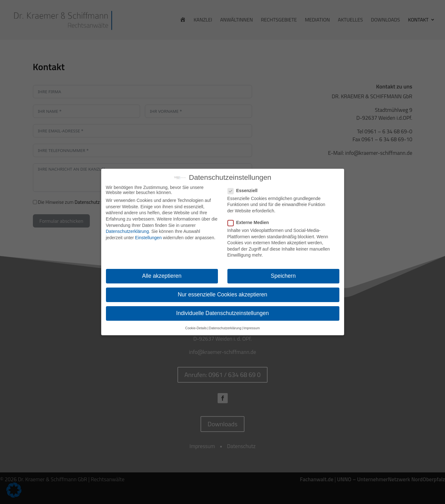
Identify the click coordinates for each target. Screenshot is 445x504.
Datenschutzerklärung (127, 231)
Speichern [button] (283, 276)
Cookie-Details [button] (196, 328)
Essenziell (245, 191)
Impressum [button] (251, 328)
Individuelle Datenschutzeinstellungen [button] (222, 313)
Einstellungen (148, 238)
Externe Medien (251, 222)
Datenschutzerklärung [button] (225, 328)
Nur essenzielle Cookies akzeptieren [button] (222, 295)
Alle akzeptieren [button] (162, 276)
